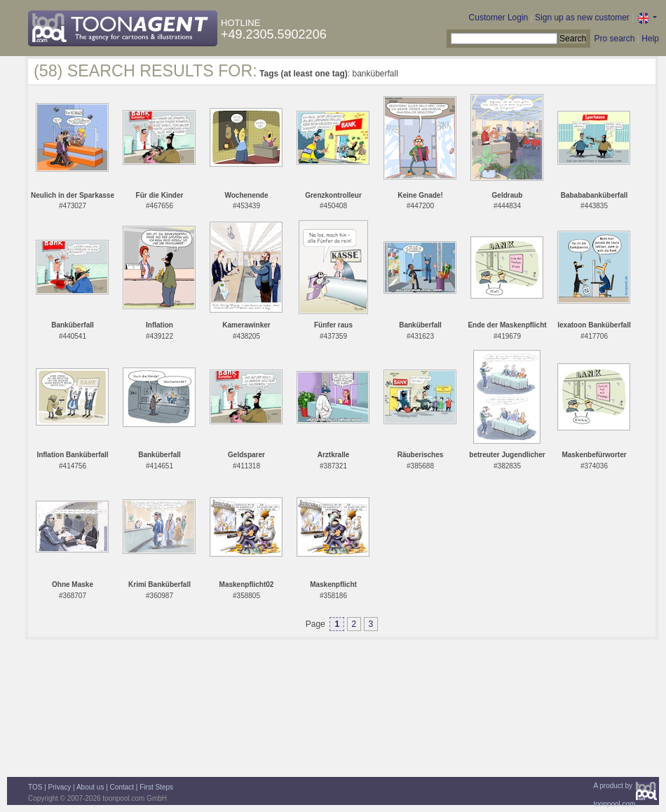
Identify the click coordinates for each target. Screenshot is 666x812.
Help (650, 39)
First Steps (156, 787)
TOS (35, 787)
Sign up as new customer (582, 18)
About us (90, 787)
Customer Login (499, 18)
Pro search (614, 39)
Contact (122, 787)
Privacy (60, 787)
